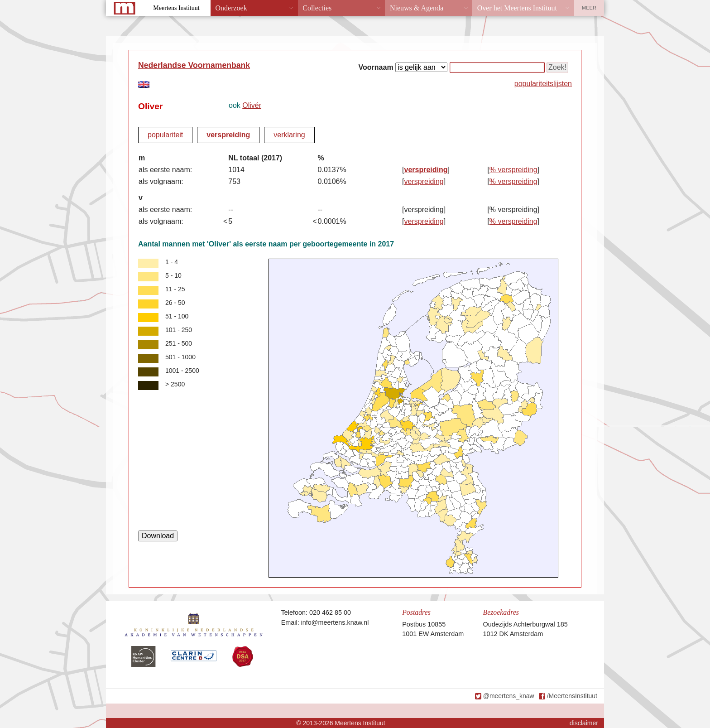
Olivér (252, 105)
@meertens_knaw (509, 696)
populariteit (165, 135)
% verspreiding (513, 170)
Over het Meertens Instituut (517, 8)
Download (158, 536)
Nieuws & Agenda (417, 8)
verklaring (289, 135)
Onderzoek (231, 8)
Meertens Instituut (176, 8)
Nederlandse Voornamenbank (194, 65)
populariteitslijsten (543, 84)
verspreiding (228, 135)
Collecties (317, 8)
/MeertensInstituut (572, 696)
